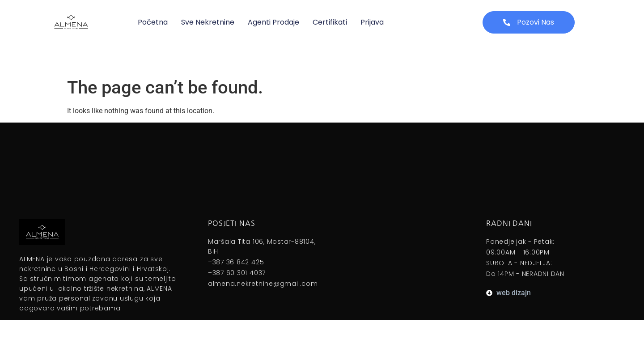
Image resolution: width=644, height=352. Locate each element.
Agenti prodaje (273, 22)
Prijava (372, 22)
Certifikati (330, 22)
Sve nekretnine (208, 22)
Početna (153, 22)
